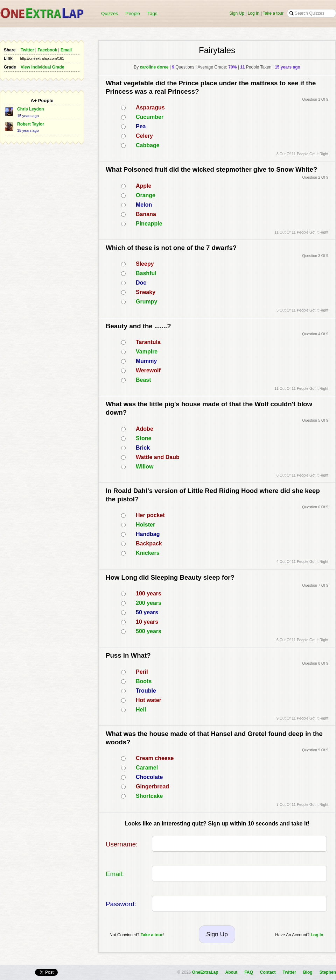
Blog (308, 972)
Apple (143, 186)
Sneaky (146, 292)
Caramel (147, 768)
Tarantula (148, 342)
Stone (143, 438)
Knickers (148, 553)
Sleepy (145, 264)
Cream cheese (155, 758)
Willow (145, 467)
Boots (144, 681)
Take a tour (273, 13)
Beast (143, 380)
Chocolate (149, 777)
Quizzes (110, 13)
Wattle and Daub (158, 457)
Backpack (149, 543)
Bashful (146, 273)
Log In (254, 13)
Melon (144, 205)
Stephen (328, 972)
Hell (141, 710)
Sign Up (237, 13)
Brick (143, 448)
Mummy (146, 361)
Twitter (27, 50)
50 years (147, 612)
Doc (141, 283)
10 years (147, 622)
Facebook (47, 50)
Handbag (148, 534)
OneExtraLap (205, 972)
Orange (146, 195)
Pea (141, 126)
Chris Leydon (31, 109)
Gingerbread (152, 786)
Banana (146, 214)
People (133, 13)
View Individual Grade (42, 67)
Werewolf (148, 370)
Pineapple (149, 224)
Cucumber (150, 117)
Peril (142, 672)
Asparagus (150, 108)
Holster (145, 525)
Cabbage (148, 145)
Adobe (145, 429)
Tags (152, 13)
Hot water (149, 700)
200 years (149, 603)
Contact (268, 972)
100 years (149, 593)
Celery (144, 136)
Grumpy (146, 302)
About (232, 972)
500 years (149, 631)
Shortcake (149, 796)
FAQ (249, 972)
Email (66, 50)
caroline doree (154, 67)
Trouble (146, 691)
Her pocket (150, 515)
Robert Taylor (31, 124)
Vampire (147, 352)
